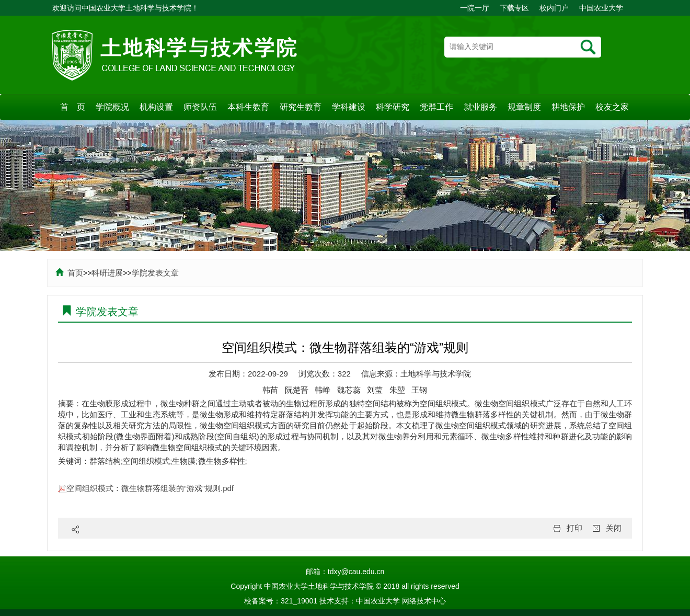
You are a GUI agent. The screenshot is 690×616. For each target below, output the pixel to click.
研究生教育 (301, 107)
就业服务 (480, 107)
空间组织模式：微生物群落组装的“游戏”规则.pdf (146, 488)
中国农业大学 (601, 8)
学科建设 (349, 107)
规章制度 (524, 107)
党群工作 (436, 107)
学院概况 (112, 107)
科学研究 (393, 107)
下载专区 (514, 8)
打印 (574, 528)
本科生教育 (248, 107)
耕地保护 (568, 107)
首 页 (73, 107)
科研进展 (107, 273)
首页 (69, 273)
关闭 (614, 528)
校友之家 (612, 107)
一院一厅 (475, 8)
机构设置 (156, 107)
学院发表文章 (155, 273)
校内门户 (554, 8)
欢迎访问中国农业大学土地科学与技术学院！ (125, 8)
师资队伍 (200, 107)
